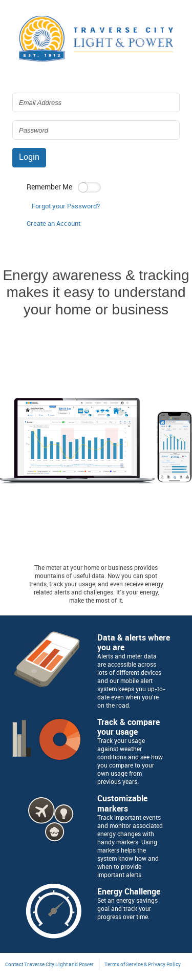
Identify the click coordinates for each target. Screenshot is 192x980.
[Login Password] (96, 130)
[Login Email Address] (96, 102)
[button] (54, 224)
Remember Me (49, 187)
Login (29, 157)
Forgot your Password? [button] (66, 206)
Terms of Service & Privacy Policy (143, 965)
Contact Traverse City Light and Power (49, 965)
